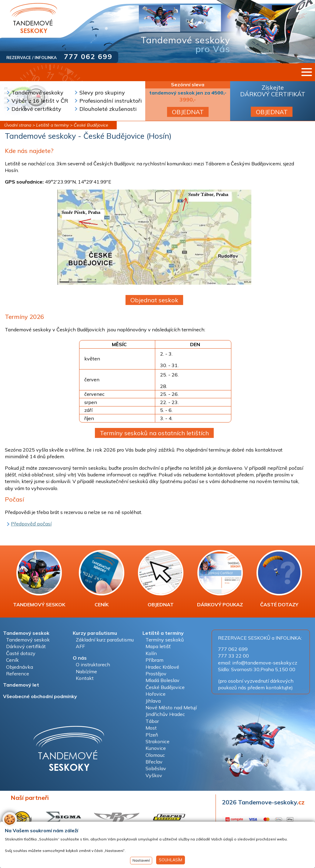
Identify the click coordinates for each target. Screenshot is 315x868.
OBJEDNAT (188, 112)
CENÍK (102, 579)
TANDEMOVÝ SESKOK (39, 579)
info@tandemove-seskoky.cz (265, 663)
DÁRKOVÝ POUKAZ (220, 579)
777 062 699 (88, 56)
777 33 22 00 (233, 656)
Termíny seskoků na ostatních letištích (154, 433)
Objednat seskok (154, 300)
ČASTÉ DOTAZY (279, 579)
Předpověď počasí (31, 524)
